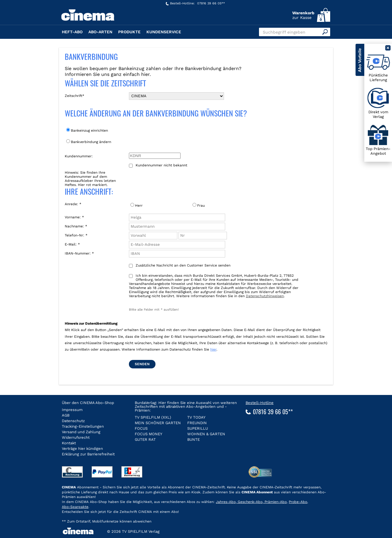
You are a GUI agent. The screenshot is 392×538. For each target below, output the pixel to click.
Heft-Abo (72, 32)
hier (213, 349)
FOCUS (141, 428)
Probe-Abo (298, 502)
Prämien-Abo (275, 502)
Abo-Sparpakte (75, 507)
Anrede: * (73, 204)
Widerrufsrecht (76, 437)
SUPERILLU (198, 428)
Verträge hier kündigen (82, 449)
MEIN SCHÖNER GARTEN (158, 423)
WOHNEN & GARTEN (206, 434)
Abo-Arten (100, 32)
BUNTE (194, 439)
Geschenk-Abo (250, 502)
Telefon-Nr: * (76, 235)
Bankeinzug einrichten (87, 130)
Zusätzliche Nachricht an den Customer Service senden (180, 265)
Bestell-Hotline (260, 403)
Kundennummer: (79, 156)
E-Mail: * (72, 244)
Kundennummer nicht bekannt (158, 165)
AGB (66, 415)
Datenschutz (73, 421)
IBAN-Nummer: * (79, 253)
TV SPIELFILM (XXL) (153, 417)
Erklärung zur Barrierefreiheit (88, 454)
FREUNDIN (197, 423)
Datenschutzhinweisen (265, 296)
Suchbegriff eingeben (284, 32)
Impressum (72, 410)
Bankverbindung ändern (89, 142)
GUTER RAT (145, 439)
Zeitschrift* (75, 96)
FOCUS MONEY (148, 434)
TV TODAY (196, 417)
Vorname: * (74, 217)
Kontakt (69, 443)
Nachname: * (76, 226)
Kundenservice (164, 32)
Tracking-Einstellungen (83, 426)
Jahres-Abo (226, 502)
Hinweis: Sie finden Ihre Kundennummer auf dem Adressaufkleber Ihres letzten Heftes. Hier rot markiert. (90, 179)
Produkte (129, 32)
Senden (142, 364)
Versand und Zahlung (81, 432)
